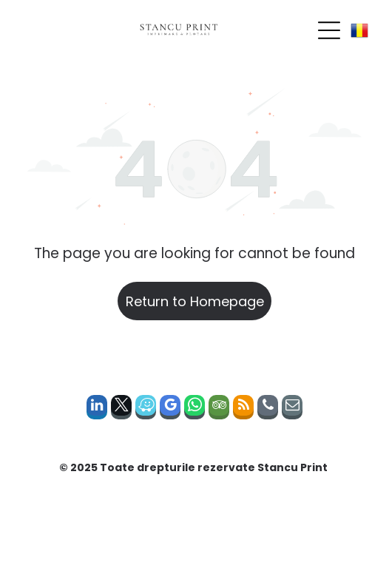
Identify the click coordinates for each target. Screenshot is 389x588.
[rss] (243, 409)
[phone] (268, 409)
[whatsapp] (194, 409)
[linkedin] (97, 409)
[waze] (146, 409)
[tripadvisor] (219, 409)
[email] (292, 409)
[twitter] (121, 409)
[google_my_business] (170, 409)
